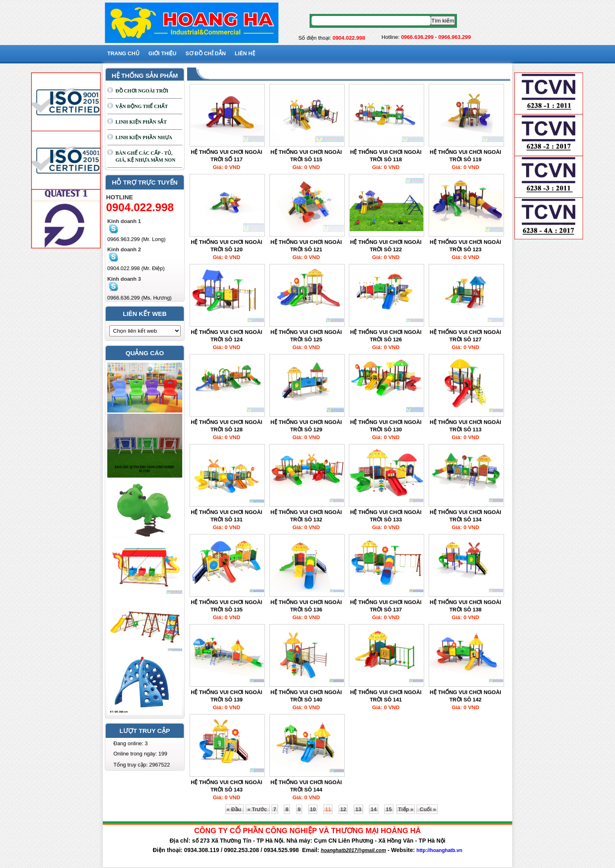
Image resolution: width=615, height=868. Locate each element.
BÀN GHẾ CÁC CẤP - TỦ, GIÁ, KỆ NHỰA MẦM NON (145, 157)
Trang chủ (123, 53)
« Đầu (235, 809)
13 (358, 809)
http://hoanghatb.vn (439, 850)
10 (313, 809)
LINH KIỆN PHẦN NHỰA (144, 138)
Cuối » (427, 809)
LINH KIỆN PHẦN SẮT (141, 122)
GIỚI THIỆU (163, 53)
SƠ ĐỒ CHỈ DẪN (206, 53)
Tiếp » (406, 809)
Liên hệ (245, 53)
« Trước (258, 809)
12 (343, 809)
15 (389, 809)
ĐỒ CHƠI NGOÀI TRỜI (142, 91)
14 (373, 809)
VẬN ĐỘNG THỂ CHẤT (142, 106)
